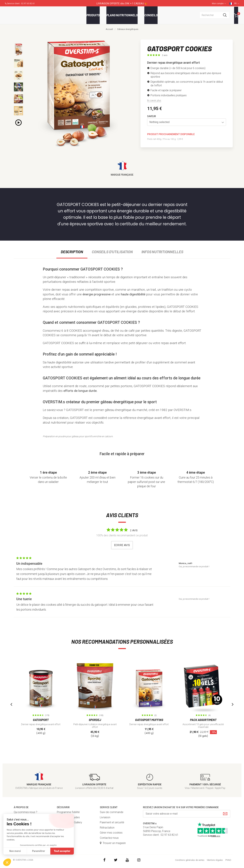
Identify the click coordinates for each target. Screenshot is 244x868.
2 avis (165, 55)
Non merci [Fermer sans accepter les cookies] (15, 851)
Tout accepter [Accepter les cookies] (62, 851)
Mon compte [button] (219, 4)
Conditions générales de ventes (190, 860)
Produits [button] (93, 15)
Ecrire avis (122, 545)
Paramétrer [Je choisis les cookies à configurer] (39, 851)
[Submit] (225, 814)
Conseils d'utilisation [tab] (112, 252)
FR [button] (237, 4)
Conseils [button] (151, 15)
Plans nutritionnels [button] (122, 15)
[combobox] (214, 15)
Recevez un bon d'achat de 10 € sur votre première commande (181, 807)
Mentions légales (215, 860)
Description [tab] (72, 252)
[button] (187, 122)
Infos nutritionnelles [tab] (162, 252)
